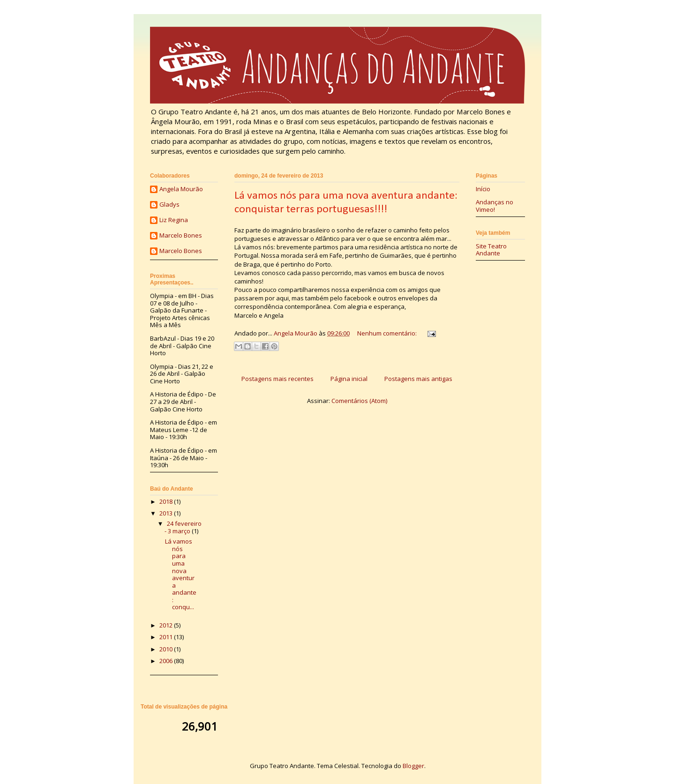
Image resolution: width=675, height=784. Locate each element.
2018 (167, 501)
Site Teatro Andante (491, 250)
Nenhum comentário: (388, 333)
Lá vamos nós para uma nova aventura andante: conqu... (181, 574)
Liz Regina (174, 220)
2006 (167, 661)
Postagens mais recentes (277, 379)
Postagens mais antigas (418, 379)
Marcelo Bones (181, 236)
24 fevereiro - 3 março (183, 527)
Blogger (413, 766)
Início (483, 189)
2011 (167, 637)
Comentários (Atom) (359, 401)
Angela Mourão (181, 189)
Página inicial (349, 379)
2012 (167, 625)
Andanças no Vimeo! (495, 206)
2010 (167, 649)
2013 (167, 513)
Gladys (169, 205)
